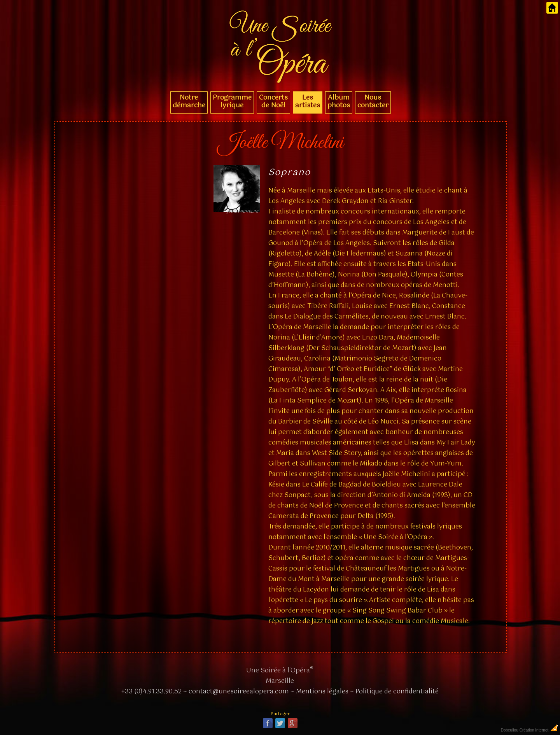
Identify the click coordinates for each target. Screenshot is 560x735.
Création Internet (539, 730)
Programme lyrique (232, 101)
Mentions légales (322, 692)
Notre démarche (189, 101)
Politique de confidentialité (397, 692)
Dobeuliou (510, 730)
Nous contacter (373, 101)
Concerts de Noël (273, 101)
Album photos (339, 101)
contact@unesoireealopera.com (239, 692)
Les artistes (308, 101)
